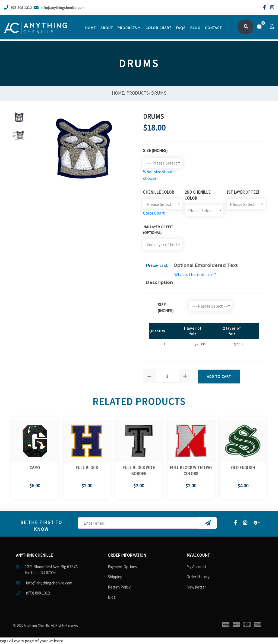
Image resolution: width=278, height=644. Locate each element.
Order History (198, 577)
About (107, 28)
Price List (157, 266)
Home (91, 28)
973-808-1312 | (19, 8)
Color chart (158, 28)
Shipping (115, 577)
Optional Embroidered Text (206, 265)
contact (213, 28)
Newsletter (196, 587)
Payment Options (122, 567)
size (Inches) (166, 308)
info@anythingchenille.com (59, 8)
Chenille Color (159, 192)
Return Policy (119, 587)
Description (159, 282)
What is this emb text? (195, 274)
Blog (195, 28)
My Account (196, 567)
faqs (181, 28)
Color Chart (154, 213)
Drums (159, 93)
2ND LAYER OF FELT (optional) (158, 230)
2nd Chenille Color (198, 195)
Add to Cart (219, 376)
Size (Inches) (155, 151)
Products (129, 28)
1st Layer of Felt (243, 192)
